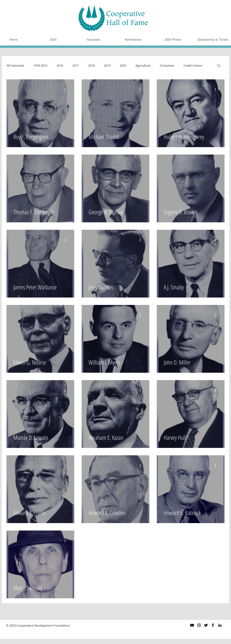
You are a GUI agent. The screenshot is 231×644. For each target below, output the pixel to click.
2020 (123, 66)
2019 (107, 66)
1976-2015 (40, 66)
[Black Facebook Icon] (213, 625)
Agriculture (143, 66)
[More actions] (67, 90)
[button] (219, 66)
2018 (91, 66)
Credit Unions (193, 66)
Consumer (167, 66)
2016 (60, 66)
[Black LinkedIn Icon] (220, 625)
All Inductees (15, 66)
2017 (76, 66)
